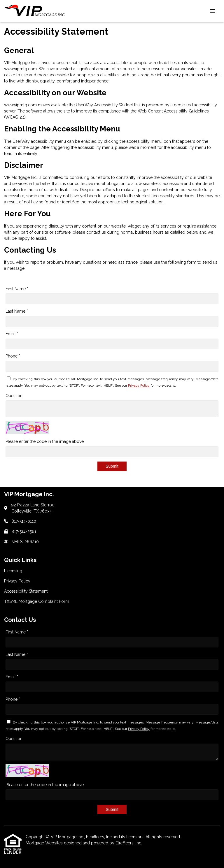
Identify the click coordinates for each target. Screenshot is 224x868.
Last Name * (17, 311)
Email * (12, 334)
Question (14, 396)
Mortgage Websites (45, 843)
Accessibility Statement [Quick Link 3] (26, 591)
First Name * (17, 289)
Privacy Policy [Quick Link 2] (17, 581)
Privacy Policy (139, 385)
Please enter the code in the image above (45, 441)
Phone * (13, 356)
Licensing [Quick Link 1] (13, 571)
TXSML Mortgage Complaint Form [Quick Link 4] (37, 601)
